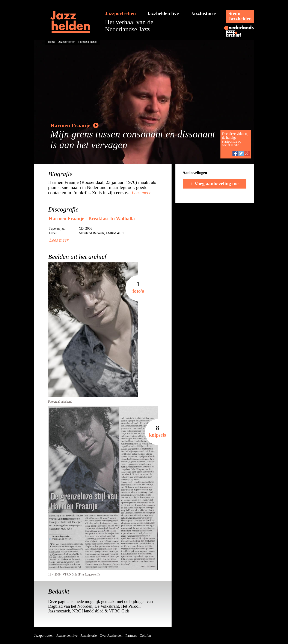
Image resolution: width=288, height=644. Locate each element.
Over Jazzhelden (111, 636)
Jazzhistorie (203, 13)
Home (52, 42)
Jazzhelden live (163, 13)
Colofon (145, 636)
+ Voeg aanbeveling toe (215, 184)
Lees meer (141, 193)
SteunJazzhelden (240, 16)
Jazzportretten (121, 13)
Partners (131, 636)
